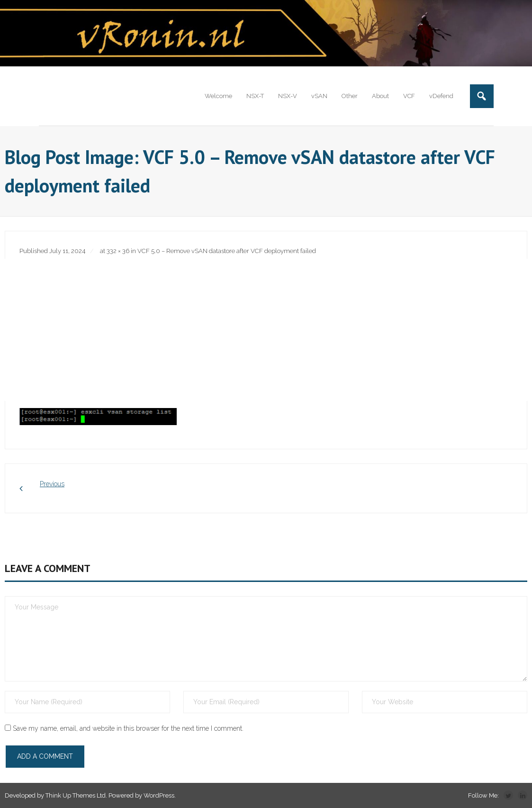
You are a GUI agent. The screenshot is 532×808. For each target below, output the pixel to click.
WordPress (159, 795)
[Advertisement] (266, 330)
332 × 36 (118, 251)
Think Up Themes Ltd (76, 795)
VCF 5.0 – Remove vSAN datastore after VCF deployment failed (227, 251)
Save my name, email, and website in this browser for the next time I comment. (128, 728)
